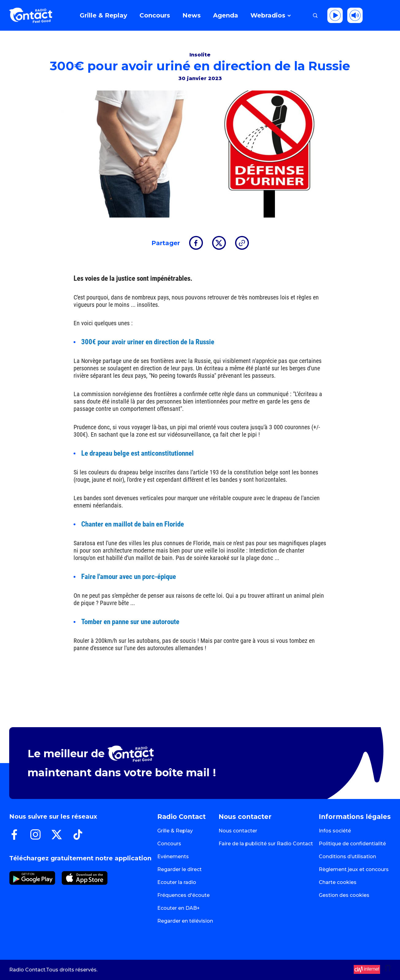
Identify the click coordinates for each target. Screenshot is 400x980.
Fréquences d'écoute (183, 895)
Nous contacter (238, 831)
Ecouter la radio (177, 882)
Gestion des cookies (344, 895)
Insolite (200, 55)
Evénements (173, 857)
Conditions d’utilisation (347, 857)
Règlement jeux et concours (354, 869)
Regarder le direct (179, 869)
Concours (169, 844)
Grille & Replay (175, 831)
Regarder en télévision (185, 921)
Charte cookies (338, 882)
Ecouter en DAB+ (179, 908)
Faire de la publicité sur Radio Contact (266, 844)
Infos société (335, 831)
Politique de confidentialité (352, 844)
